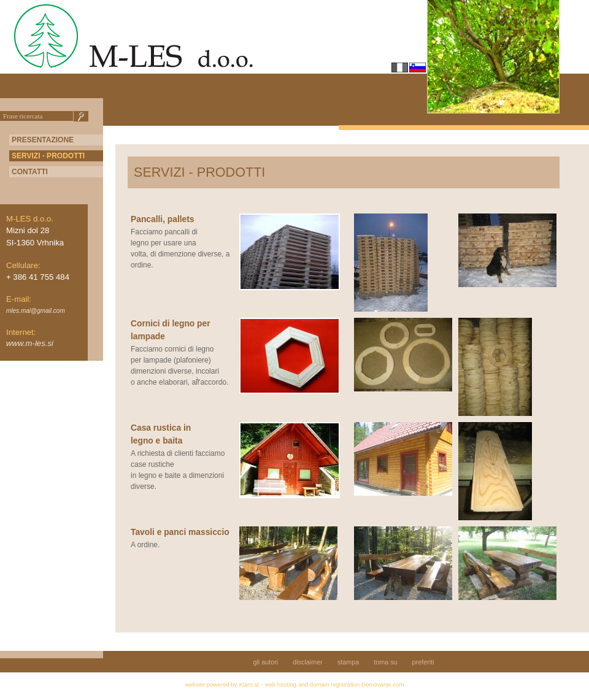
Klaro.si (249, 684)
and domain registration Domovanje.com (351, 684)
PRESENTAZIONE (43, 140)
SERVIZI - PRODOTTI (48, 156)
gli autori (265, 662)
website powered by (211, 684)
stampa (348, 662)
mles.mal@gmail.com (36, 311)
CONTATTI (30, 172)
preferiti (423, 662)
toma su (385, 662)
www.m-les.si (30, 343)
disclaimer (308, 662)
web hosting (281, 684)
